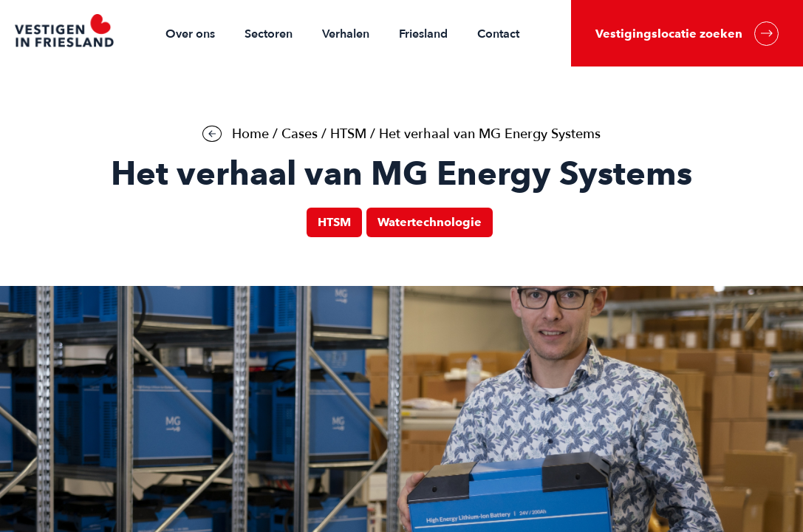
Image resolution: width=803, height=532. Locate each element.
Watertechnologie (430, 222)
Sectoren (269, 34)
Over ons (190, 34)
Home (250, 134)
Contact (498, 34)
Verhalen (346, 34)
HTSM (348, 134)
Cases (300, 134)
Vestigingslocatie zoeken (687, 34)
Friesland (423, 34)
